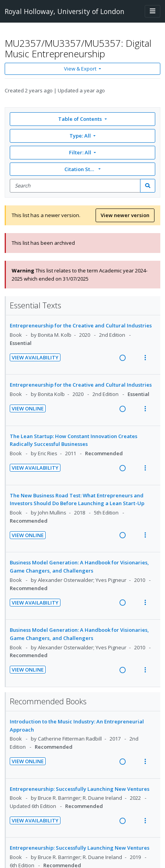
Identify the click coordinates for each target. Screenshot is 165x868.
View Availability (35, 357)
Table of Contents (81, 119)
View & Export (81, 69)
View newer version (125, 215)
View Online (28, 408)
